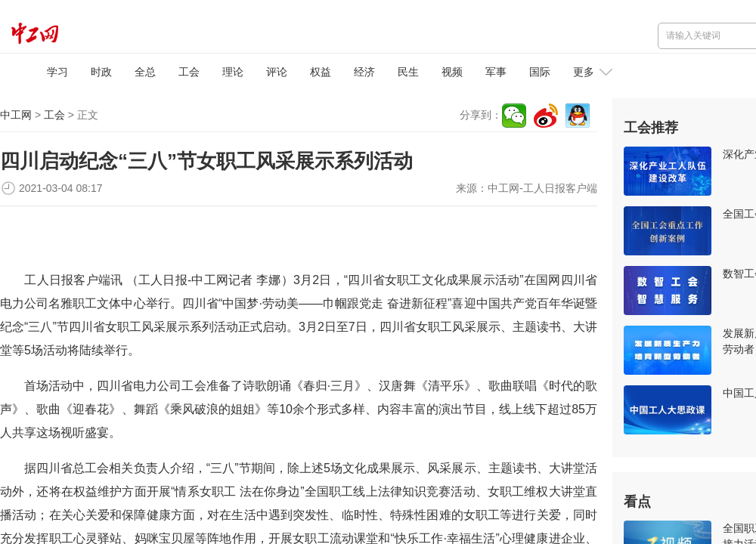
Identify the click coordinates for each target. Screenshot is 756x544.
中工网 (16, 115)
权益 (321, 72)
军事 (496, 72)
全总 (145, 72)
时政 (101, 72)
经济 (364, 72)
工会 (189, 72)
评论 (277, 72)
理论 (233, 72)
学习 (57, 72)
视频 (452, 72)
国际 (540, 72)
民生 (408, 72)
